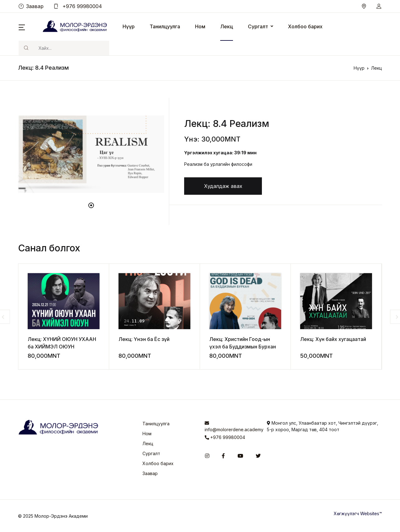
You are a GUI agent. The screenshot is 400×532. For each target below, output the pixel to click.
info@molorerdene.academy (231, 427)
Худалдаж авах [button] (223, 186)
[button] (379, 6)
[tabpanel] (91, 154)
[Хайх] (71, 48)
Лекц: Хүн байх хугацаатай (333, 339)
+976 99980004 (78, 6)
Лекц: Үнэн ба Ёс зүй (144, 339)
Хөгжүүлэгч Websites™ (358, 513)
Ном (200, 26)
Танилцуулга (165, 26)
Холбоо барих (305, 26)
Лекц (227, 26)
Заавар (31, 6)
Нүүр (129, 26)
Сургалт (258, 26)
